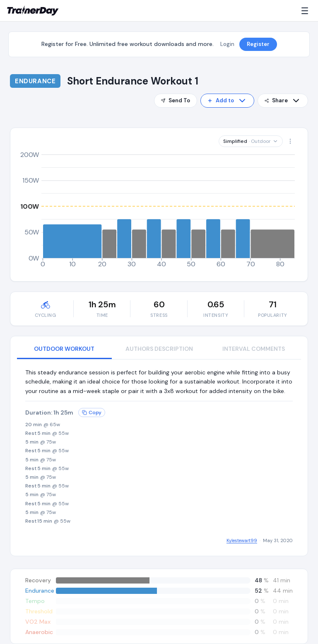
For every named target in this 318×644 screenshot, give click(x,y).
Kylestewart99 (242, 540)
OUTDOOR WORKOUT (64, 349)
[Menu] (306, 11)
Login (227, 44)
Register (258, 44)
